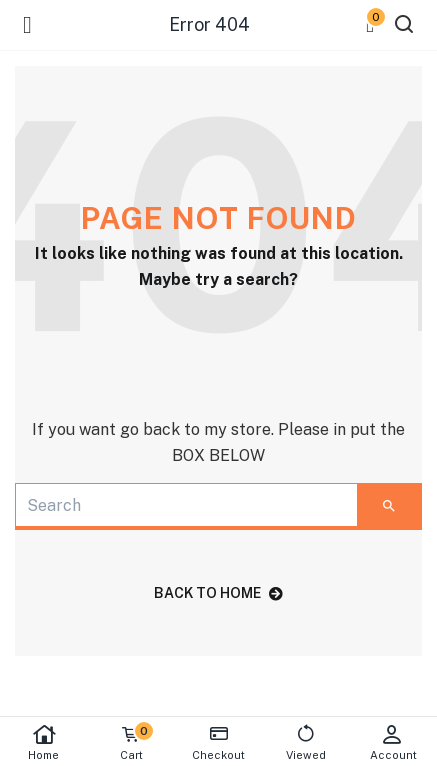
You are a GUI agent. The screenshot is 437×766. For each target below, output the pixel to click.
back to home (218, 593)
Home (43, 742)
